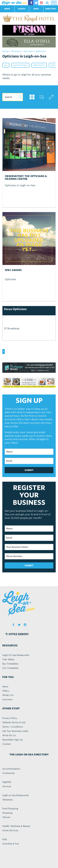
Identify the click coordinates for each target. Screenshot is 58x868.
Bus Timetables (10, 664)
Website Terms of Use (14, 722)
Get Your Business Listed (15, 731)
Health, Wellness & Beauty (16, 826)
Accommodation (11, 769)
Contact (6, 744)
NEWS (7, 9)
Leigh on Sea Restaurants (16, 795)
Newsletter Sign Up (12, 740)
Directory (16, 51)
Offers (6, 691)
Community (9, 773)
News (5, 687)
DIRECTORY (51, 9)
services (28, 51)
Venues (6, 817)
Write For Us (9, 735)
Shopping (7, 813)
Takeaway (8, 800)
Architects (39, 65)
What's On (8, 695)
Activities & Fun (11, 844)
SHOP (36, 9)
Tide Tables (8, 659)
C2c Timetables (10, 668)
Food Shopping (10, 809)
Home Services (10, 830)
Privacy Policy (10, 718)
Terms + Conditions (13, 727)
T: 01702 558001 (17, 634)
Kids (5, 839)
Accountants (20, 65)
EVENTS (22, 9)
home (5, 51)
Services (7, 786)
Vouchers (7, 699)
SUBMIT (29, 470)
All (6, 65)
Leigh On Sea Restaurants (16, 655)
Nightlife (7, 782)
